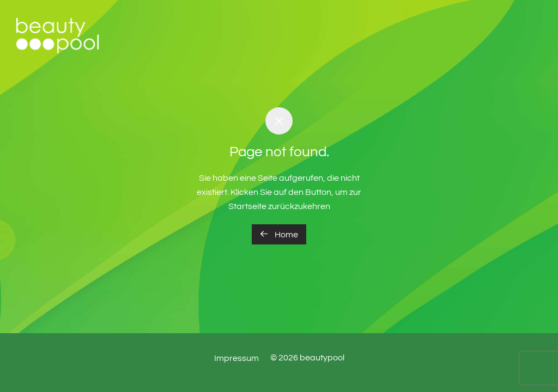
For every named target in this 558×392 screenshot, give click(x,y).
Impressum (236, 358)
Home (279, 234)
